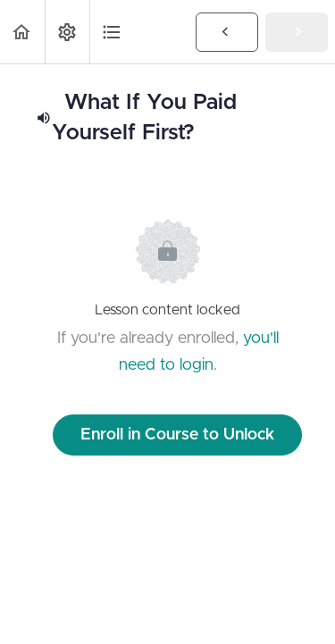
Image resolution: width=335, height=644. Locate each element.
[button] (22, 32)
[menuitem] (67, 32)
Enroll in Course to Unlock (177, 435)
